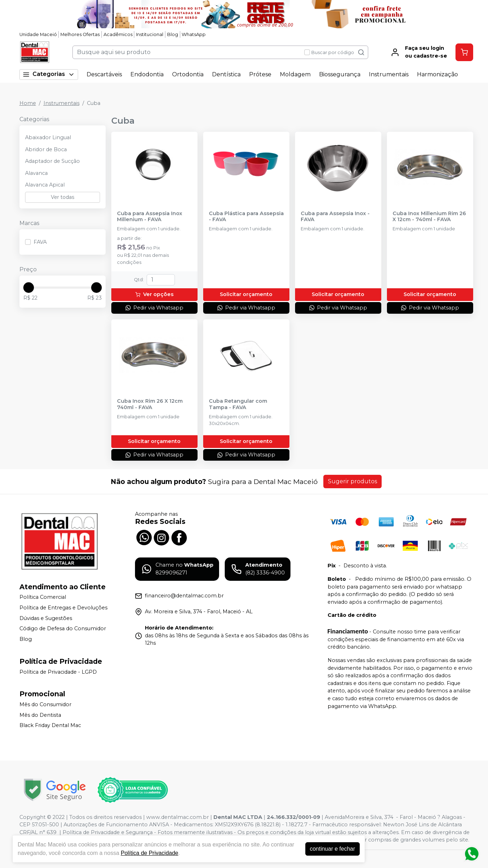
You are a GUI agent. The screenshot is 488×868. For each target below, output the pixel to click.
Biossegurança (340, 74)
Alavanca (36, 173)
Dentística (226, 74)
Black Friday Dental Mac (50, 726)
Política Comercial (43, 597)
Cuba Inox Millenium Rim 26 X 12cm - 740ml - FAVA (429, 217)
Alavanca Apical (45, 185)
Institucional (150, 34)
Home (28, 103)
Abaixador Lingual (48, 137)
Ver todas (63, 197)
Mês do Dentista (40, 715)
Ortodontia (188, 74)
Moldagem (295, 74)
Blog (173, 34)
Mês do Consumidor (45, 704)
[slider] (29, 288)
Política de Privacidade (150, 853)
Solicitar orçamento (246, 294)
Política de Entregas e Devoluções (63, 608)
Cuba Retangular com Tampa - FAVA (238, 404)
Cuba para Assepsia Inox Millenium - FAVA (150, 217)
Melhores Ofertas (80, 34)
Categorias (49, 74)
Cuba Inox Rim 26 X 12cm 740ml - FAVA (150, 404)
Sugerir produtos (352, 481)
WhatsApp (194, 34)
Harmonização (437, 74)
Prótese (260, 74)
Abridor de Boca (46, 149)
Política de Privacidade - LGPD (58, 672)
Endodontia (147, 74)
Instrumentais (389, 74)
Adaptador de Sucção (52, 161)
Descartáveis (104, 74)
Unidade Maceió (38, 34)
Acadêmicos (118, 34)
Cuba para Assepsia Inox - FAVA (335, 217)
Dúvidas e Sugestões (46, 618)
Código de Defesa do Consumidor (63, 628)
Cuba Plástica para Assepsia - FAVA (246, 217)
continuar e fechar (333, 849)
